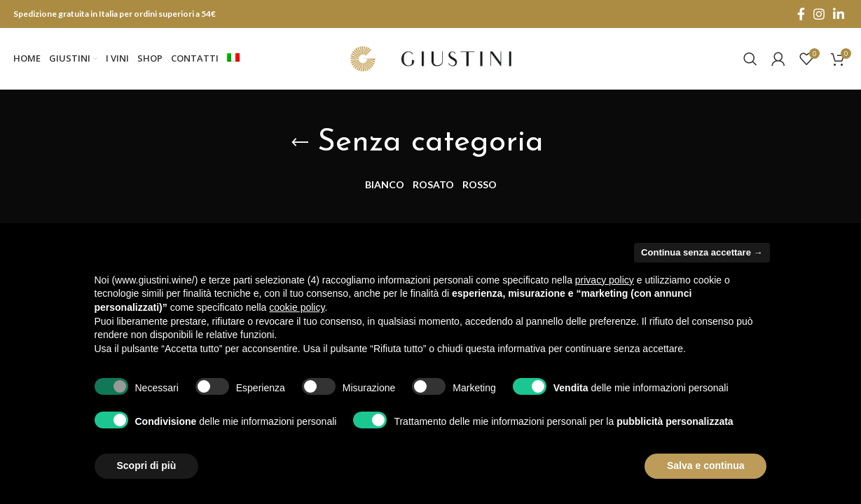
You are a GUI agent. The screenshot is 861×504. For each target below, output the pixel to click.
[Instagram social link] (819, 14)
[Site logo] (431, 58)
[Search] (750, 59)
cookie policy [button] (297, 307)
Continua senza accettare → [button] (702, 252)
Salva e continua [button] (705, 465)
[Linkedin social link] (839, 14)
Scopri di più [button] (147, 465)
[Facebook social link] (801, 14)
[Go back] (300, 144)
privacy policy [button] (605, 280)
